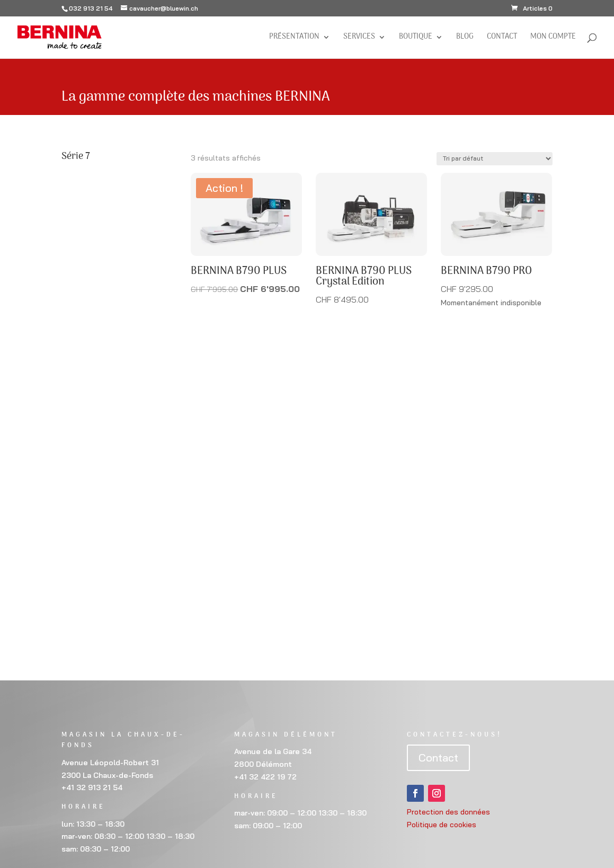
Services (359, 38)
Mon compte (553, 38)
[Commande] (495, 159)
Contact (502, 38)
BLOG (465, 38)
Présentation (294, 38)
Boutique (416, 38)
